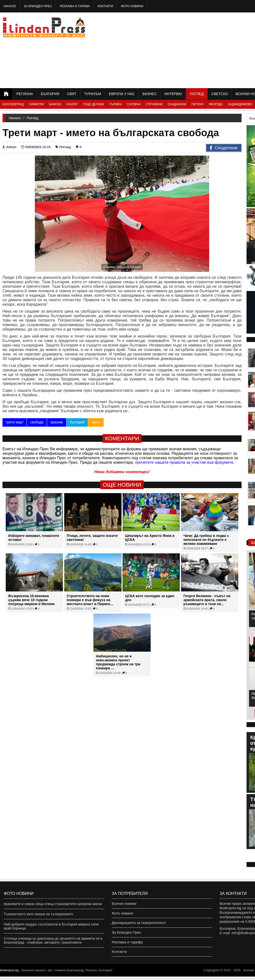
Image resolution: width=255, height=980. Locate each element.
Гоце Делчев (94, 104)
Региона (25, 94)
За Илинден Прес (38, 6)
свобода (37, 422)
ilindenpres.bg (9, 974)
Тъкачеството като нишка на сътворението (38, 914)
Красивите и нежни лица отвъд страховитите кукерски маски (53, 904)
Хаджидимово (240, 104)
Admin (9, 147)
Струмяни (154, 104)
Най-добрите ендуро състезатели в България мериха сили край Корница (51, 926)
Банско (55, 104)
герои (96, 422)
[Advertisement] (200, 50)
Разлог (72, 104)
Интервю (173, 94)
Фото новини (132, 6)
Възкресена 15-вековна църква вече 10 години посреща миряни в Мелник (31, 600)
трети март (15, 422)
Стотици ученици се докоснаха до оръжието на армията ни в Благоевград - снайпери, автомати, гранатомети (53, 940)
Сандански (177, 104)
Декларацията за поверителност (138, 924)
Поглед (197, 94)
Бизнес (150, 94)
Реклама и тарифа (75, 6)
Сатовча (134, 104)
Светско (220, 94)
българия (77, 422)
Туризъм (93, 94)
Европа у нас (122, 94)
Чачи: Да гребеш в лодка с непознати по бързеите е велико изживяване (206, 540)
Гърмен (115, 104)
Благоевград (13, 104)
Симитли (36, 104)
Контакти (105, 6)
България (50, 94)
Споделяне (224, 148)
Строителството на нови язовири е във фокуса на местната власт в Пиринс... (90, 600)
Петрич (198, 104)
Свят (72, 94)
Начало (10, 6)
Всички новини (124, 904)
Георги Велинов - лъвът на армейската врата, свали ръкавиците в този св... (207, 600)
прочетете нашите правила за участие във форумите (184, 462)
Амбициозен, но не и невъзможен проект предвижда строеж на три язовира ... (118, 662)
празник (56, 422)
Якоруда (216, 104)
